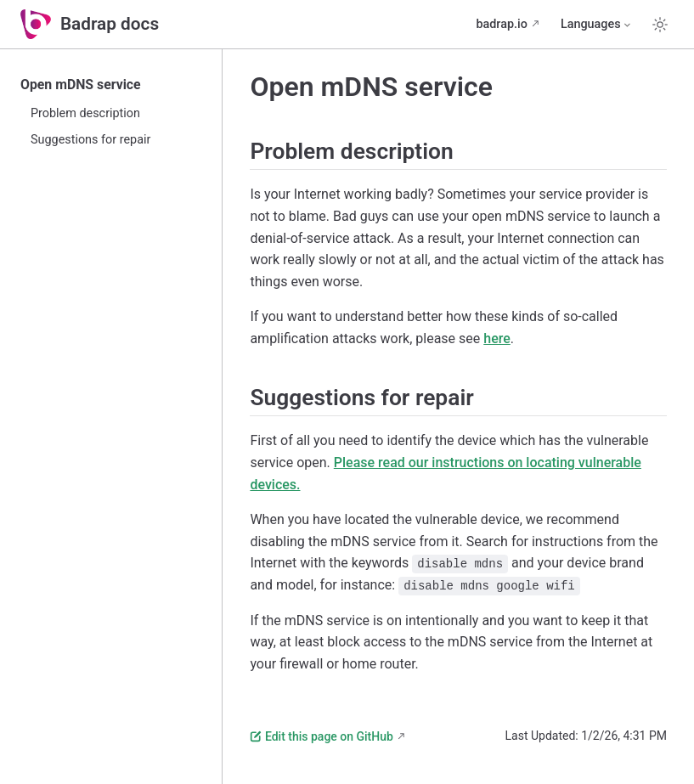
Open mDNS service (81, 85)
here (497, 338)
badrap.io (501, 24)
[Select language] (597, 25)
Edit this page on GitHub (321, 736)
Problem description (85, 113)
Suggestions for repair (90, 140)
